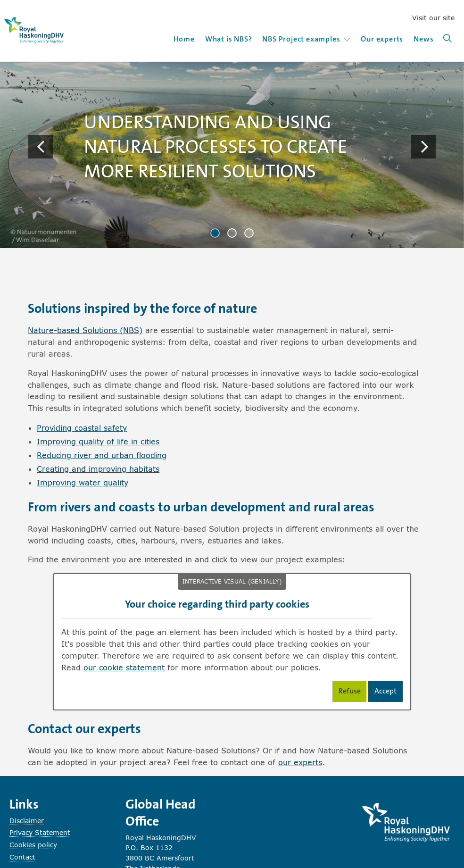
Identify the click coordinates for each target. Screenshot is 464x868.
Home (184, 39)
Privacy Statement (40, 832)
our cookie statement (124, 667)
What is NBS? (229, 39)
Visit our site (433, 18)
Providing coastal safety (82, 428)
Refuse (353, 693)
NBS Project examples (306, 39)
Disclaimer (27, 821)
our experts (300, 762)
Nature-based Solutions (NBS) (85, 330)
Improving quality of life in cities (98, 441)
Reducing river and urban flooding (102, 455)
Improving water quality (83, 482)
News (423, 39)
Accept (389, 693)
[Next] (423, 147)
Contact (22, 857)
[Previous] (41, 147)
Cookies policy (33, 845)
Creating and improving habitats (98, 469)
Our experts (382, 39)
